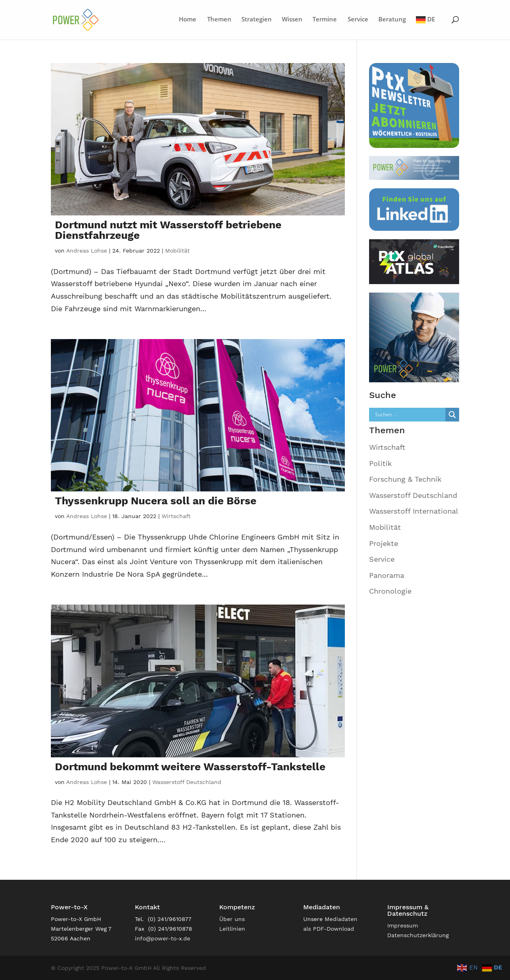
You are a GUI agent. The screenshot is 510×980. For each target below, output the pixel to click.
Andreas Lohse (87, 251)
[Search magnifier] (452, 415)
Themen (219, 20)
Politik (380, 463)
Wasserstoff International (414, 511)
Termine (325, 20)
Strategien (257, 20)
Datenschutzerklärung (418, 935)
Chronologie (390, 591)
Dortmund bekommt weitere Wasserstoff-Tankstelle (190, 767)
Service (358, 20)
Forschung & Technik (405, 479)
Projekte (384, 543)
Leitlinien (232, 929)
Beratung (392, 20)
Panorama (387, 575)
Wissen (292, 20)
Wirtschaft (176, 516)
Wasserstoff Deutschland (187, 782)
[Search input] (409, 415)
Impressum (403, 925)
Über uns (232, 919)
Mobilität (177, 251)
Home (188, 20)
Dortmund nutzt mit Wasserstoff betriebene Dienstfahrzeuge (168, 230)
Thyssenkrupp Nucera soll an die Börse (156, 501)
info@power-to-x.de (163, 938)
